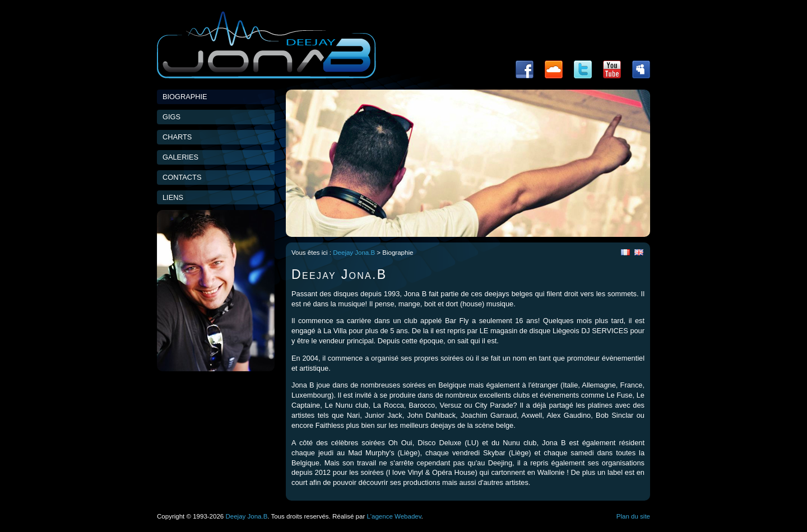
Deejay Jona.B (354, 253)
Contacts (182, 177)
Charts (177, 137)
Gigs (171, 117)
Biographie (185, 97)
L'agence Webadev (394, 516)
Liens (173, 197)
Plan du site (633, 516)
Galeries (180, 157)
